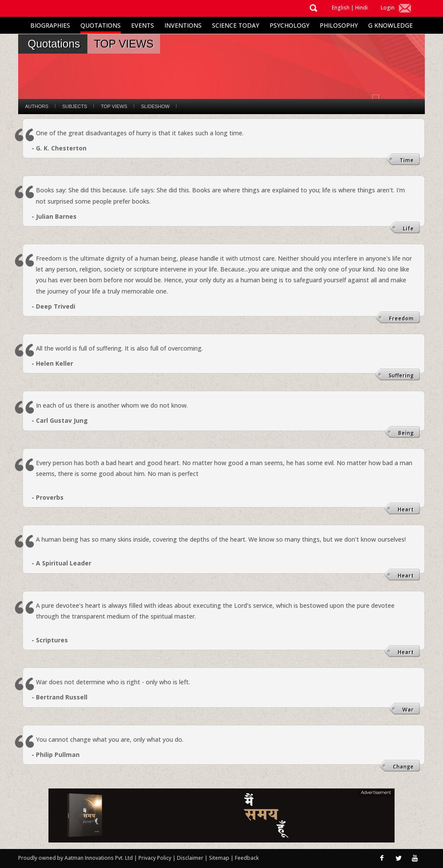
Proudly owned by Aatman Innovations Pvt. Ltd (75, 858)
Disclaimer (190, 858)
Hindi (361, 8)
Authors (37, 106)
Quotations (101, 25)
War (408, 710)
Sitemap (220, 858)
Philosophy (339, 25)
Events (143, 25)
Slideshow (155, 106)
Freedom (401, 318)
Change (403, 767)
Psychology (289, 25)
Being (406, 433)
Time (407, 160)
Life (408, 228)
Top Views (114, 106)
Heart (406, 509)
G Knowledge (390, 25)
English (341, 8)
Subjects (75, 106)
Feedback (247, 858)
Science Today (236, 25)
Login (388, 8)
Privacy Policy (156, 858)
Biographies (50, 25)
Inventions (183, 25)
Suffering (401, 375)
